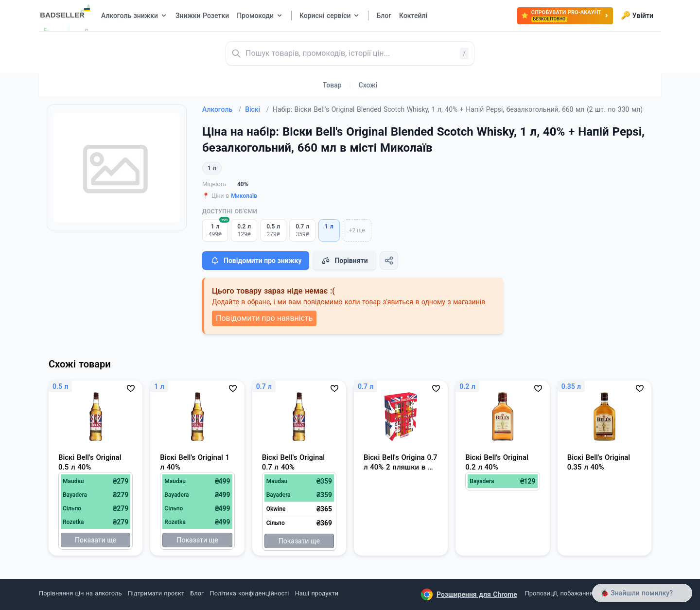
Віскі (257, 109)
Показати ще (96, 540)
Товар (332, 85)
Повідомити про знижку (256, 261)
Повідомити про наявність (264, 318)
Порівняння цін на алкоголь (80, 593)
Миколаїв (244, 196)
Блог (197, 593)
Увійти (637, 16)
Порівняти (344, 261)
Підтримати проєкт (156, 593)
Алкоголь (222, 109)
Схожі (368, 85)
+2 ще (357, 230)
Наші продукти (317, 593)
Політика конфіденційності (250, 593)
